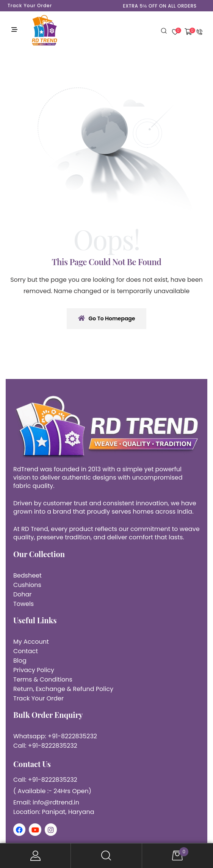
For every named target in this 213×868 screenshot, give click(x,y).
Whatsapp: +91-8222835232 (55, 736)
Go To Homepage (107, 318)
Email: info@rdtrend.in (46, 802)
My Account (35, 856)
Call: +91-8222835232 (45, 746)
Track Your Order (30, 5)
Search (106, 856)
